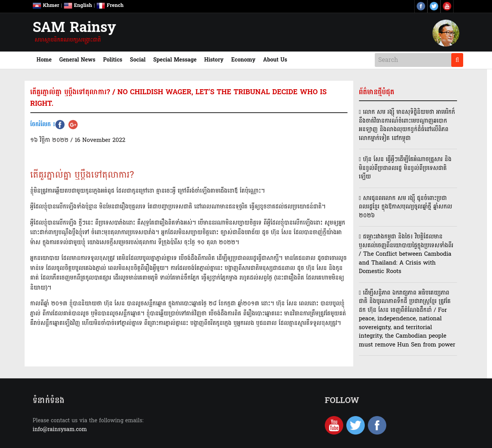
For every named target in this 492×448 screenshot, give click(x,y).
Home (46, 60)
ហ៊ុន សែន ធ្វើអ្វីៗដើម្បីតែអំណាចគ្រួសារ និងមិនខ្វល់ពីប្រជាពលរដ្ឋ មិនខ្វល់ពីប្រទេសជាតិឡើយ (405, 168)
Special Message (175, 60)
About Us (275, 60)
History (214, 60)
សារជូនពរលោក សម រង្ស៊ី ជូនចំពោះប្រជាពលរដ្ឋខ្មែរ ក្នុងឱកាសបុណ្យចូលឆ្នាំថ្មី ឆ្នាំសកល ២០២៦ (406, 207)
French (110, 5)
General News (77, 60)
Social (138, 60)
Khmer (46, 5)
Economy (244, 60)
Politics (113, 60)
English (78, 5)
